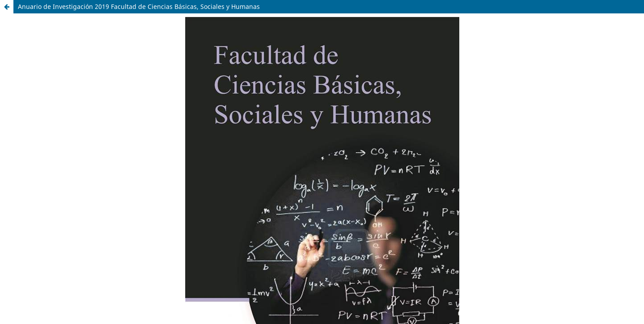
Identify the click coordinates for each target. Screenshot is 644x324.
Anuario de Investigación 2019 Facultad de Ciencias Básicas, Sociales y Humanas (139, 6)
